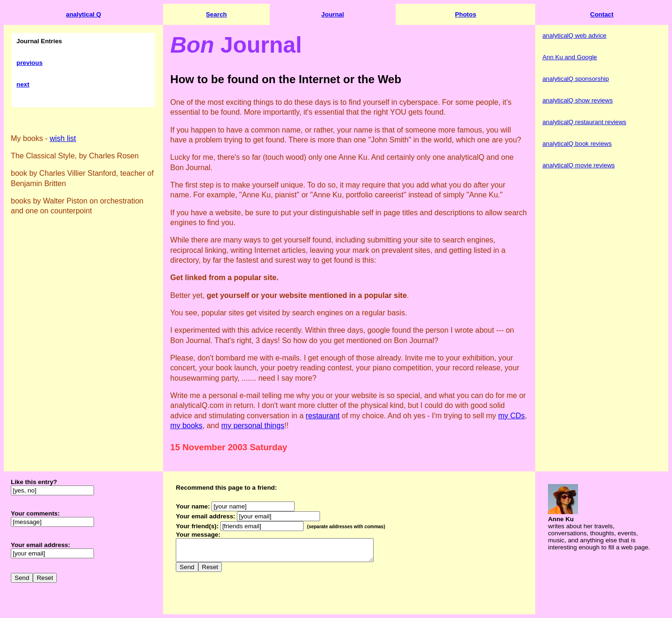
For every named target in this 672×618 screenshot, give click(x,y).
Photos (465, 14)
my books (186, 426)
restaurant (323, 416)
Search (216, 14)
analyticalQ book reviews (577, 144)
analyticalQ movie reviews (578, 165)
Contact (602, 14)
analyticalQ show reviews (578, 100)
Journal (333, 14)
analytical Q (83, 14)
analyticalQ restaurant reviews (584, 122)
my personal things (253, 426)
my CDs (512, 416)
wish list (63, 138)
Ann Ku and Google (570, 57)
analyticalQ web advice (574, 35)
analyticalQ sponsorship (576, 79)
